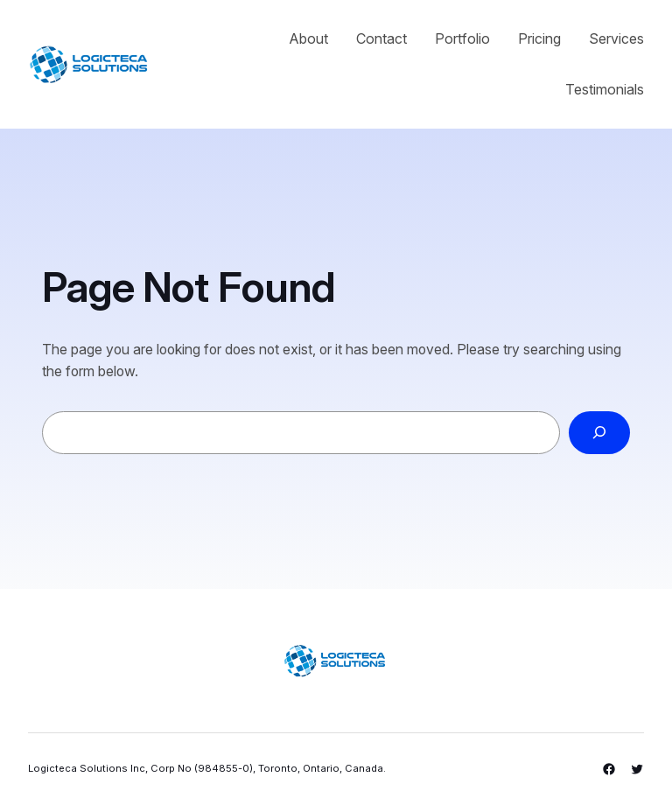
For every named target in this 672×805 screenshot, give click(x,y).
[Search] (599, 433)
